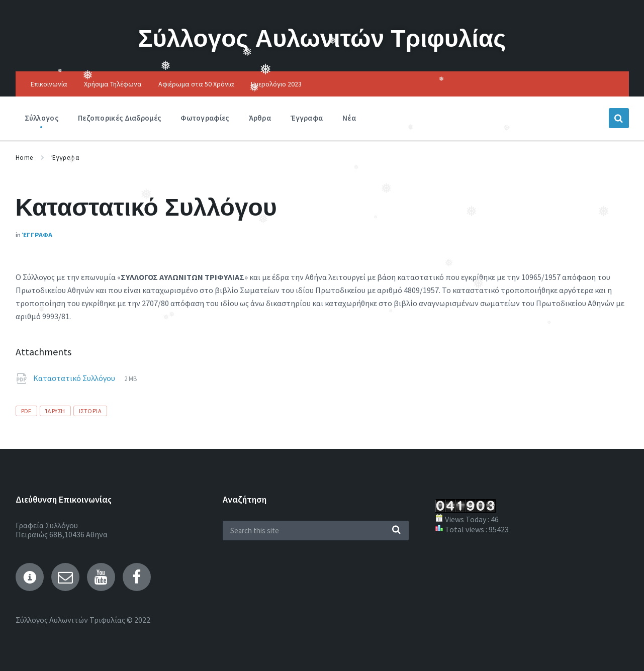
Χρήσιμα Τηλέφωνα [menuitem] (113, 84)
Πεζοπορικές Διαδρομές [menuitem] (119, 118)
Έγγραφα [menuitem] (307, 118)
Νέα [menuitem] (349, 118)
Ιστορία (90, 411)
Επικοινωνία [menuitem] (49, 84)
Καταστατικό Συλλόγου (75, 378)
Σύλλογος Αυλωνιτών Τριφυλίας (322, 38)
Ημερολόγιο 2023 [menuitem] (276, 84)
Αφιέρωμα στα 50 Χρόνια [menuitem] (196, 84)
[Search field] (316, 531)
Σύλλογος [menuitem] (41, 118)
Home (24, 158)
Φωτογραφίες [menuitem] (205, 118)
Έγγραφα (66, 158)
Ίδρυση (55, 411)
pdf (26, 411)
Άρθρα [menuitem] (260, 118)
